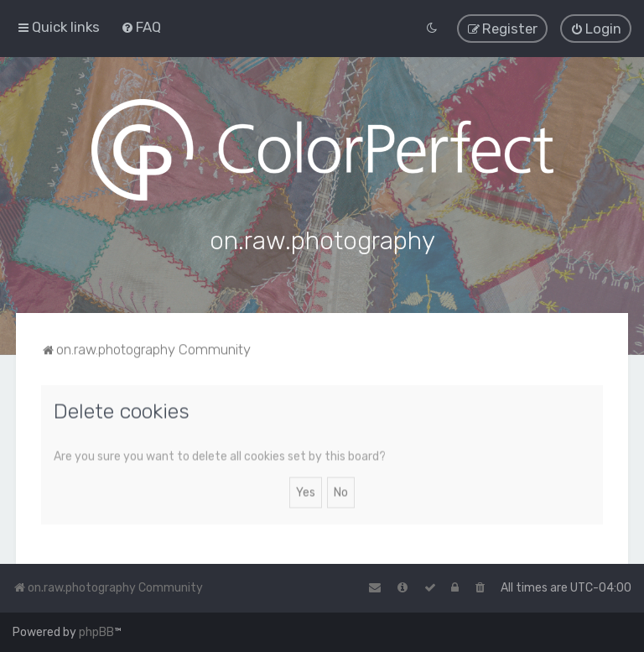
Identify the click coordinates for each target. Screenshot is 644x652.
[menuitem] (141, 27)
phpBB (96, 632)
